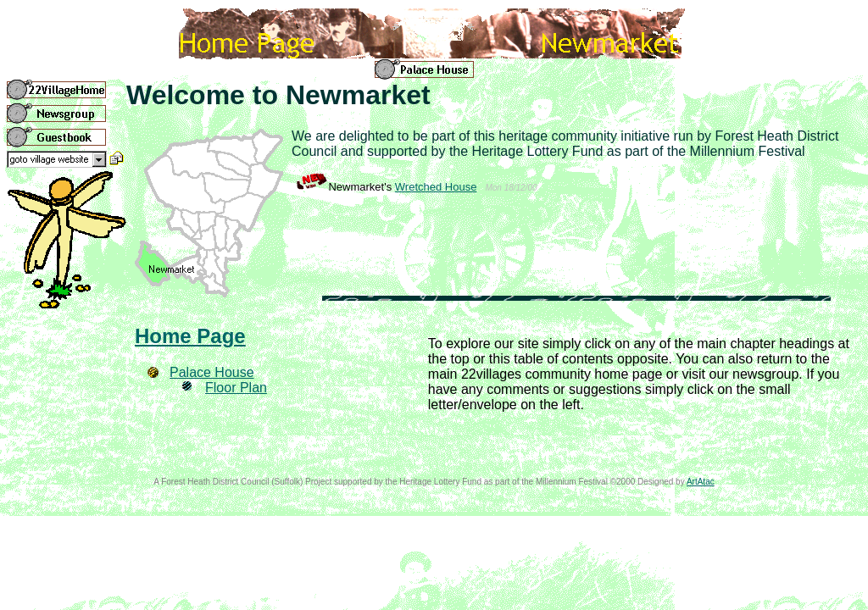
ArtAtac (701, 482)
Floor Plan (236, 388)
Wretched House (436, 187)
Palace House (212, 372)
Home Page (190, 336)
